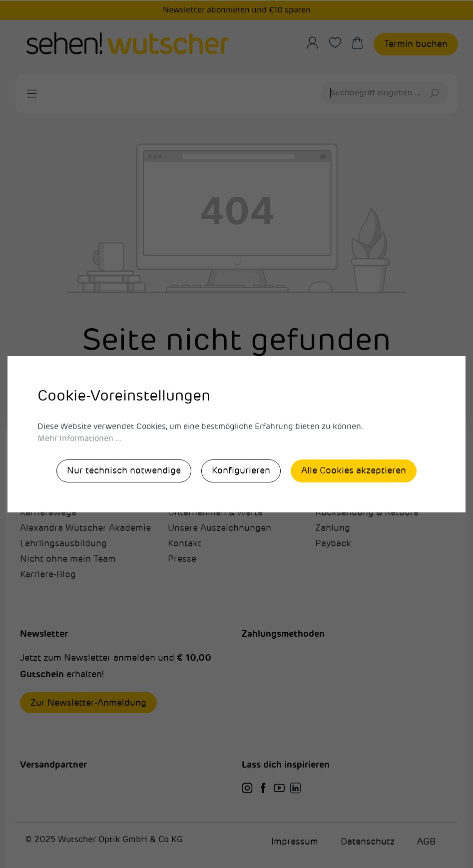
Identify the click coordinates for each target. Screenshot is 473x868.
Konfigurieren (241, 470)
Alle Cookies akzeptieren (354, 470)
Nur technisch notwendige (124, 470)
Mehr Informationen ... (79, 438)
